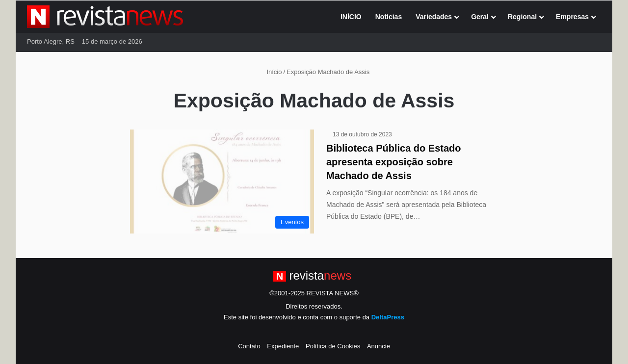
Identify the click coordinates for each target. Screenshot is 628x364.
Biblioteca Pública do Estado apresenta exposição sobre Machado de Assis (394, 162)
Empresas (572, 17)
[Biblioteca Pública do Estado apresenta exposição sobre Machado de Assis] (222, 182)
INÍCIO (351, 17)
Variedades (434, 17)
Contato (249, 346)
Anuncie (379, 346)
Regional (522, 17)
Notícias (389, 17)
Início (270, 72)
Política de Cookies (333, 346)
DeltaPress (388, 317)
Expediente (283, 346)
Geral (480, 17)
